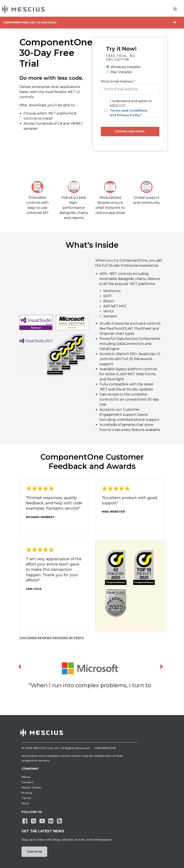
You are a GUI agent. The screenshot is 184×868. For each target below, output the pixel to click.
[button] (54, 346)
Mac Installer (121, 72)
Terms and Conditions (129, 110)
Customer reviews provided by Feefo (52, 638)
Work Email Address (118, 81)
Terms (26, 798)
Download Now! (130, 131)
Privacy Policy (128, 115)
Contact (27, 782)
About (26, 777)
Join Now (34, 852)
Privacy (27, 793)
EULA (25, 803)
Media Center (32, 787)
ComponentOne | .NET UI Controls (30, 22)
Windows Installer (126, 67)
